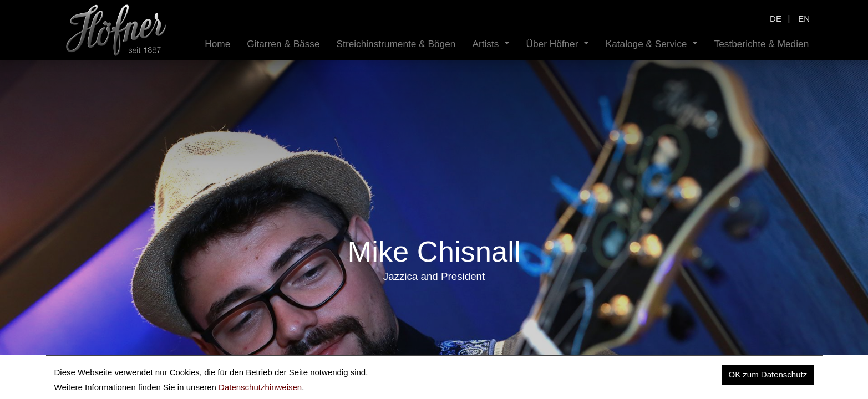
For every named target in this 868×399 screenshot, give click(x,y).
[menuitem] (217, 44)
